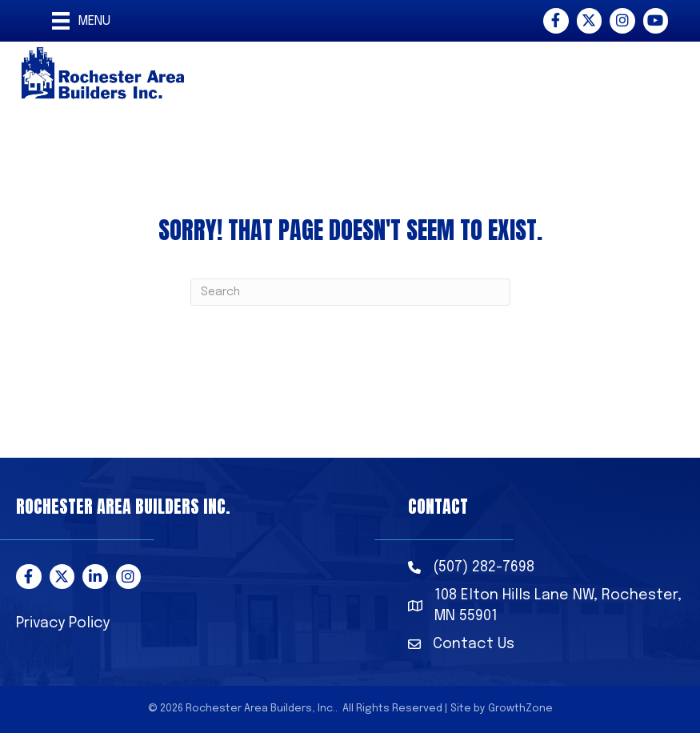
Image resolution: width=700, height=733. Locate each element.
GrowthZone (520, 709)
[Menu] (81, 21)
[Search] (350, 292)
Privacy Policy (63, 623)
